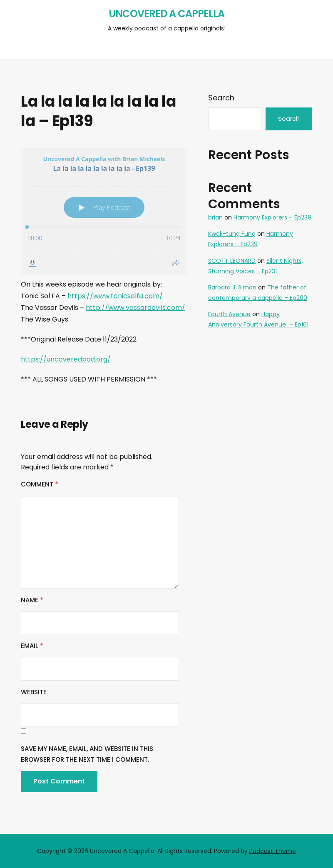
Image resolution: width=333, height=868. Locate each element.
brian (215, 217)
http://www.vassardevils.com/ (135, 308)
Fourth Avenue (229, 314)
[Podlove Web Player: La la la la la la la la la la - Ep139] (104, 211)
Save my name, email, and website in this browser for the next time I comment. (87, 754)
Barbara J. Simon (232, 287)
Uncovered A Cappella (166, 14)
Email (32, 646)
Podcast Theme (273, 851)
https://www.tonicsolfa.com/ (115, 296)
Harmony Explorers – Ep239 (272, 217)
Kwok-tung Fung (232, 234)
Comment (40, 484)
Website (34, 692)
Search (221, 98)
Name (32, 600)
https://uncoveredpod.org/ (66, 359)
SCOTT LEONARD (232, 261)
